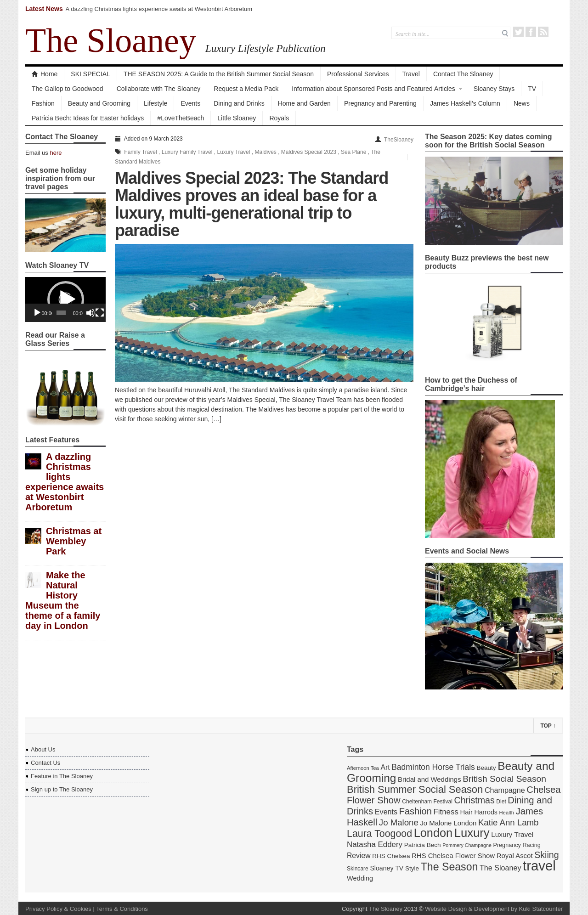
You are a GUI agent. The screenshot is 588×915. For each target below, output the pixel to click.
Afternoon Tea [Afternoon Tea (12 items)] (363, 768)
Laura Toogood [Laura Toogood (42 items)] (379, 834)
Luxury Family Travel (187, 152)
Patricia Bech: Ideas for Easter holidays (88, 118)
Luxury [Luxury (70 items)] (472, 833)
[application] (65, 299)
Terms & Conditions (122, 909)
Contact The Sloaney (463, 74)
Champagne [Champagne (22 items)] (505, 790)
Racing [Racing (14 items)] (531, 845)
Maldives (265, 152)
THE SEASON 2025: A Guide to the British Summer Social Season (219, 74)
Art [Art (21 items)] (385, 767)
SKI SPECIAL (90, 74)
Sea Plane (353, 152)
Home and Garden (304, 103)
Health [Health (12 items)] (507, 813)
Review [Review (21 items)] (359, 856)
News (522, 103)
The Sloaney (111, 40)
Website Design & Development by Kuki (478, 909)
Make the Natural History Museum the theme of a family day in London (63, 600)
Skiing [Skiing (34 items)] (546, 855)
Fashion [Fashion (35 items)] (416, 811)
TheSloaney (399, 140)
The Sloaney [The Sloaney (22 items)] (500, 868)
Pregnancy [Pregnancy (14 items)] (507, 845)
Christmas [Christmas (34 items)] (474, 800)
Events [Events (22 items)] (386, 812)
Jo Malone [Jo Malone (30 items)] (399, 822)
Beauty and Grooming (99, 103)
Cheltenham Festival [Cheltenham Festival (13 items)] (427, 802)
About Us (43, 749)
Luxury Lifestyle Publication (266, 48)
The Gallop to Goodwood (68, 89)
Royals (279, 118)
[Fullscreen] (100, 313)
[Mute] (90, 313)
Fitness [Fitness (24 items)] (446, 812)
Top (548, 726)
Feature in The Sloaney (62, 776)
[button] (66, 299)
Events (190, 103)
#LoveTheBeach (181, 118)
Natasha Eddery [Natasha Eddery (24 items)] (375, 844)
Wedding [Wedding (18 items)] (360, 878)
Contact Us (45, 763)
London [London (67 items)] (433, 833)
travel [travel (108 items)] (539, 866)
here (56, 153)
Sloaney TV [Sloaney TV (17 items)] (387, 868)
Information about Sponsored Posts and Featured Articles (373, 89)
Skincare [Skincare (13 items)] (358, 869)
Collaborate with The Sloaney (159, 89)
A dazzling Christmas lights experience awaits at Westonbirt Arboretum (159, 9)
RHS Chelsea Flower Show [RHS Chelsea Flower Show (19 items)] (453, 856)
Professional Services (358, 74)
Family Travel (140, 152)
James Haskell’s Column (465, 103)
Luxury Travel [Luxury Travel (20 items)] (512, 834)
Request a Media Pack (246, 89)
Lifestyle (155, 103)
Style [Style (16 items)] (412, 868)
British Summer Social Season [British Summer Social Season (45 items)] (415, 789)
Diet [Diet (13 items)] (501, 802)
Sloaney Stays (494, 89)
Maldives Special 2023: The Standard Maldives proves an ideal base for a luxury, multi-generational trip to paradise (252, 204)
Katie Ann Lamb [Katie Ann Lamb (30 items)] (509, 822)
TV (532, 89)
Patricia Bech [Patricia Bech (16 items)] (423, 845)
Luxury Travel (233, 152)
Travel (411, 74)
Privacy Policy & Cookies (58, 909)
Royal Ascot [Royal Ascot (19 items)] (515, 856)
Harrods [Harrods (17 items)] (486, 812)
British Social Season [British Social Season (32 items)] (504, 779)
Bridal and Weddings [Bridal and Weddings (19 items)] (430, 779)
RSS (543, 32)
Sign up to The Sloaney (62, 789)
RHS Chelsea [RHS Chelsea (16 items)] (391, 856)
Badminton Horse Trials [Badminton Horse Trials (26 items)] (433, 767)
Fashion (43, 103)
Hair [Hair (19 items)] (466, 812)
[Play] (37, 313)
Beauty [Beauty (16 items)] (486, 768)
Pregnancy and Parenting (380, 103)
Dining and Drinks (239, 103)
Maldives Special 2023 (309, 152)
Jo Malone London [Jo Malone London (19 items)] (448, 823)
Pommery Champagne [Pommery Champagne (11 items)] (467, 845)
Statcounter (548, 909)
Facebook (531, 32)
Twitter (518, 32)
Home (45, 74)
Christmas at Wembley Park (74, 541)
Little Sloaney (237, 118)
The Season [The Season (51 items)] (449, 867)
